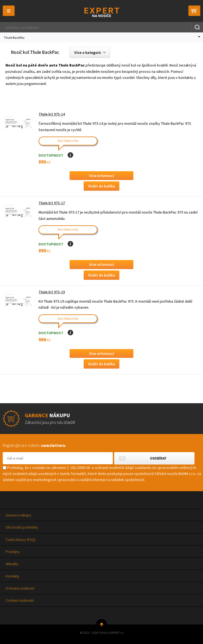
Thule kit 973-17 (52, 203)
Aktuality (12, 564)
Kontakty (12, 576)
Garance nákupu (18, 515)
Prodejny (13, 552)
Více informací (102, 176)
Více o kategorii (88, 52)
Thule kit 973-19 (52, 292)
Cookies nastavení (20, 600)
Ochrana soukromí (20, 588)
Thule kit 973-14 (52, 114)
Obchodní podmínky (22, 527)
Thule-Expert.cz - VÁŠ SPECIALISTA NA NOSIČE (102, 12)
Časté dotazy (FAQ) (20, 540)
